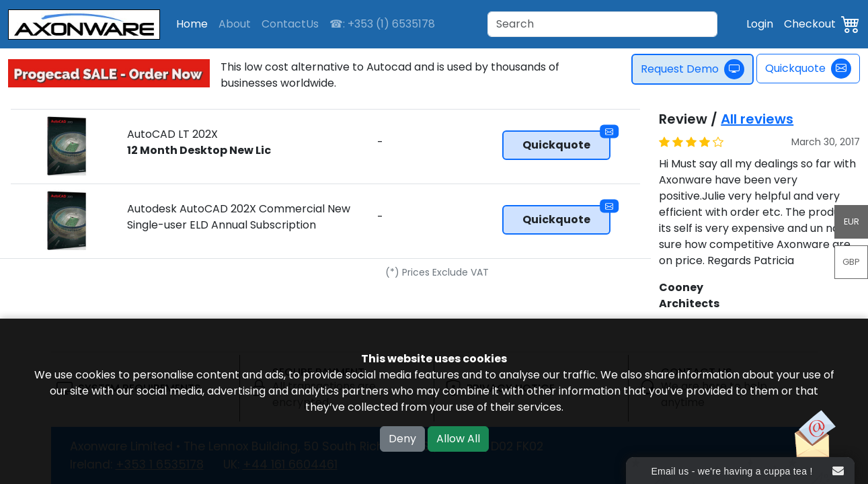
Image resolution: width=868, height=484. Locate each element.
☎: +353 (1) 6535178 (382, 24)
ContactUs (290, 24)
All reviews (757, 119)
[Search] (602, 24)
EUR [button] (852, 221)
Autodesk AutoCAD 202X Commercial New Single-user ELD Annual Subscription (239, 217)
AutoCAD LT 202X (199, 142)
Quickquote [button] (566, 142)
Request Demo (695, 69)
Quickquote (808, 69)
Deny (402, 439)
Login (760, 24)
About (235, 24)
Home (192, 24)
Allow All (458, 439)
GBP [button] (851, 262)
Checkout (810, 24)
